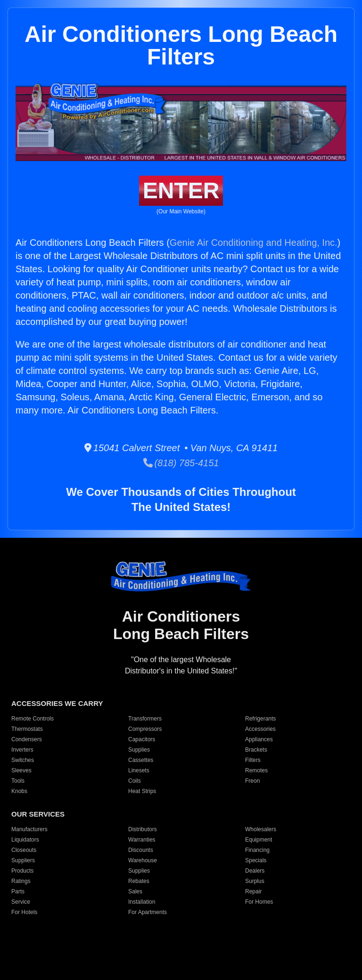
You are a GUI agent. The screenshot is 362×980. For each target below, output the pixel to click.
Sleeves (21, 770)
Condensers (27, 739)
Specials (256, 860)
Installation (142, 902)
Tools (18, 781)
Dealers (255, 871)
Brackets (256, 750)
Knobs (19, 791)
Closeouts (24, 850)
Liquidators (25, 840)
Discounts (141, 850)
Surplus (255, 881)
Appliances (259, 739)
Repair (253, 891)
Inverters (22, 750)
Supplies (139, 750)
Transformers (145, 719)
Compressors (145, 729)
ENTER (181, 190)
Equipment (259, 840)
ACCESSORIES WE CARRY (57, 703)
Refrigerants (260, 719)
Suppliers (23, 860)
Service (21, 902)
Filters (253, 760)
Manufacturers (29, 829)
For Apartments (148, 912)
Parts (18, 891)
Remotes (256, 770)
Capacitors (142, 739)
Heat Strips (142, 791)
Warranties (142, 840)
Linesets (139, 770)
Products (22, 871)
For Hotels (24, 912)
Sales (135, 891)
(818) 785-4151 (181, 463)
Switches (23, 760)
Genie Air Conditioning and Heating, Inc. (254, 243)
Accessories (260, 729)
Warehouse (143, 860)
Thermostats (27, 729)
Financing (257, 850)
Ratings (21, 881)
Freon (252, 781)
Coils (135, 781)
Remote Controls (33, 719)
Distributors (143, 829)
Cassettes (141, 760)
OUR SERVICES (38, 814)
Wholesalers (261, 829)
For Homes (259, 902)
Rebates (139, 881)
